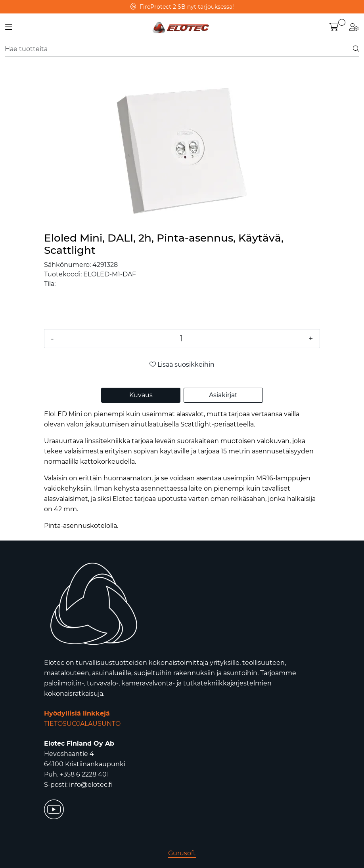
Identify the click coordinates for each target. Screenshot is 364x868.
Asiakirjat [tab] (223, 395)
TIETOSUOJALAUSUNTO (82, 724)
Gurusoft (182, 853)
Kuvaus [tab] (141, 395)
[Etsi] (179, 49)
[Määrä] (181, 339)
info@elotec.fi (91, 785)
